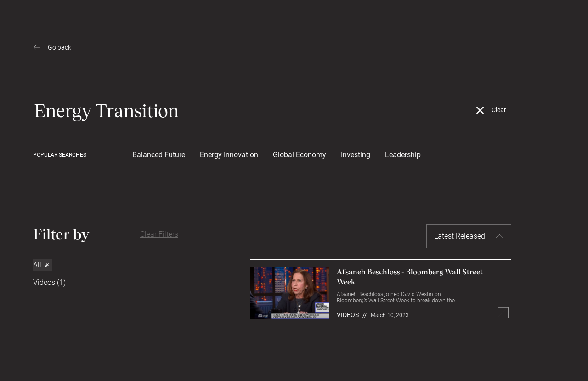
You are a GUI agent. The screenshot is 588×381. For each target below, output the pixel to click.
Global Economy (300, 155)
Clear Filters (159, 234)
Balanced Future (159, 155)
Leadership (403, 155)
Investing (356, 155)
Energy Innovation (229, 155)
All (41, 265)
